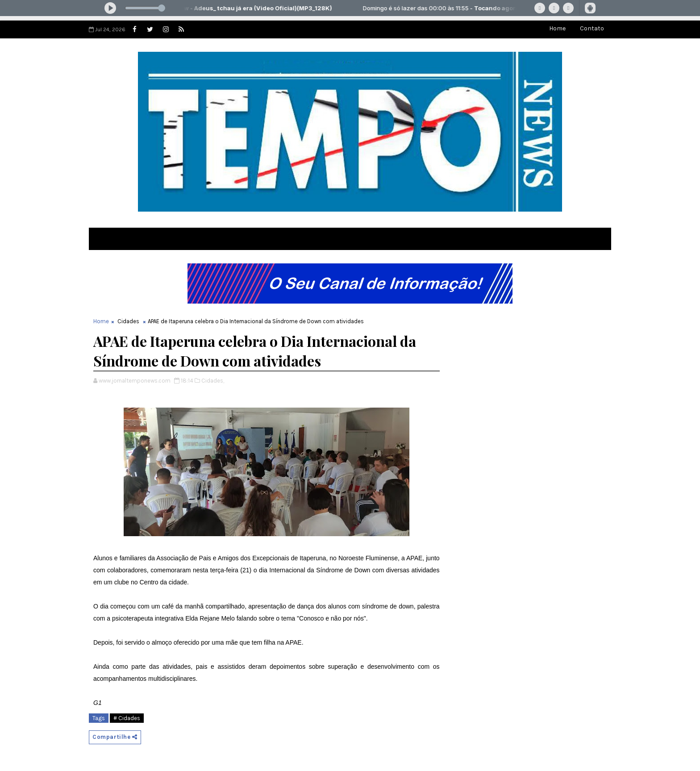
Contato (592, 28)
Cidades (128, 321)
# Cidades (127, 718)
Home (557, 28)
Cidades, (213, 381)
